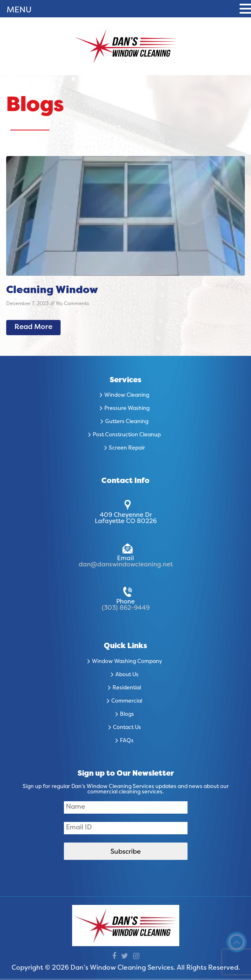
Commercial (127, 701)
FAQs (127, 741)
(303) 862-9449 (126, 608)
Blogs (127, 715)
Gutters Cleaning (127, 422)
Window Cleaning (127, 395)
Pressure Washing (127, 409)
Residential (127, 688)
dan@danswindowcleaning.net (126, 565)
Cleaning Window (52, 291)
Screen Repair (127, 448)
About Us (127, 675)
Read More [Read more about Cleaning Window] (33, 327)
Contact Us (127, 728)
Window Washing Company (127, 662)
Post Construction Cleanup (127, 435)
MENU (19, 10)
